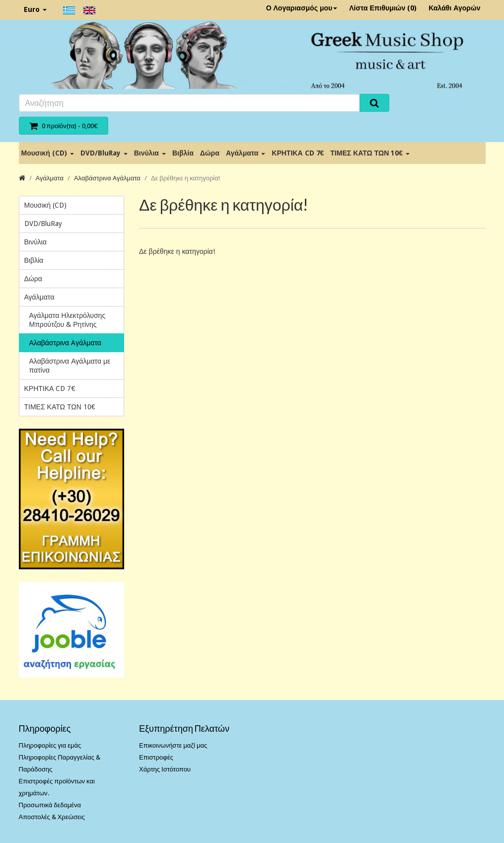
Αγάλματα (246, 153)
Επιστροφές (156, 757)
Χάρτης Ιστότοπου (165, 769)
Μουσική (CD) (48, 153)
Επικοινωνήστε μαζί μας (173, 745)
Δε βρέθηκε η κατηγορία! (185, 178)
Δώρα (210, 153)
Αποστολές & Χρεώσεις (52, 817)
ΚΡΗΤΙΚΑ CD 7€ (298, 153)
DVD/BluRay (104, 153)
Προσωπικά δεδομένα (50, 805)
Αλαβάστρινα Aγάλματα (107, 178)
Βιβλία (183, 153)
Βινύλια (150, 153)
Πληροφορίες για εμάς (50, 745)
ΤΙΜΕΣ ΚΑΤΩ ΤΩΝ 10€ (370, 153)
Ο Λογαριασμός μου (302, 8)
